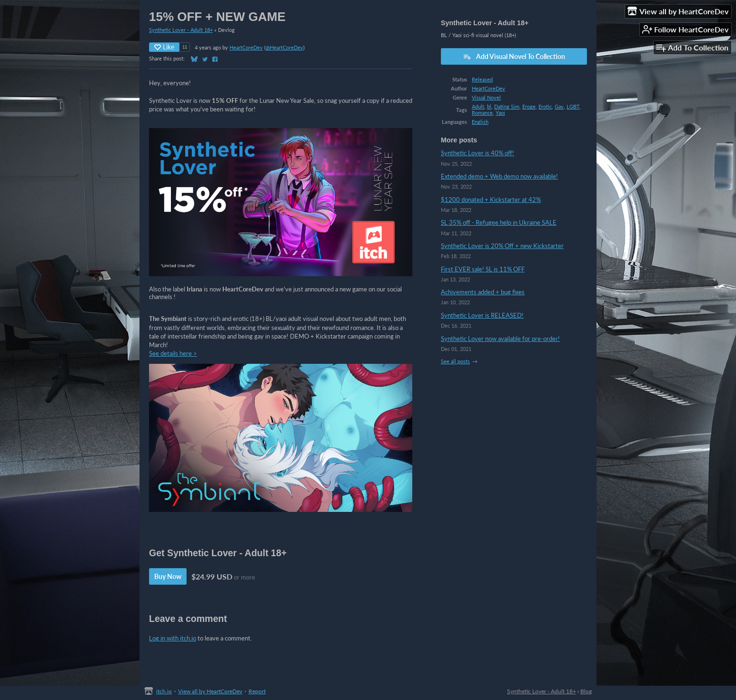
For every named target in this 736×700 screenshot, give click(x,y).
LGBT (573, 106)
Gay (559, 106)
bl (489, 106)
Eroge (529, 106)
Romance (482, 113)
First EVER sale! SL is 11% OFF (483, 269)
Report (257, 691)
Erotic (545, 106)
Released (482, 79)
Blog (586, 691)
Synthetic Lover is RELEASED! (482, 315)
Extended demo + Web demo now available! (499, 176)
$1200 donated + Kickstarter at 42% (491, 200)
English (480, 122)
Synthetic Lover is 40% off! (477, 153)
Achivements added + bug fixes (483, 292)
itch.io (164, 691)
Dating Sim (507, 106)
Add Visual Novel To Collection (514, 57)
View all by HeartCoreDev (210, 691)
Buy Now (168, 576)
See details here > (173, 353)
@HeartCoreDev (284, 47)
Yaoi (500, 113)
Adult (478, 106)
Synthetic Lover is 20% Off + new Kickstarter (502, 246)
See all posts (455, 361)
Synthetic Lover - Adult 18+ (181, 30)
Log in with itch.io (173, 638)
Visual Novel (486, 97)
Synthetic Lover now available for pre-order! (500, 339)
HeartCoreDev (246, 47)
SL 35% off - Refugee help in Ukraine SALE (499, 222)
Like (164, 47)
